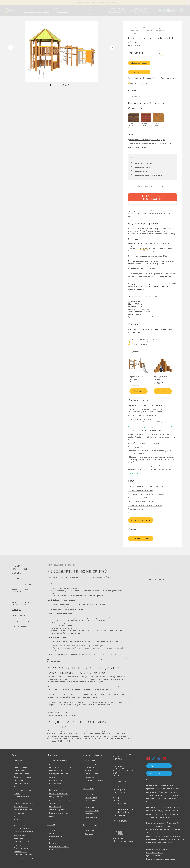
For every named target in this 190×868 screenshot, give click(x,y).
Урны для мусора (20, 770)
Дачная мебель (19, 760)
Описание (147, 76)
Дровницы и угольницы (22, 828)
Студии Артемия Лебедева (123, 840)
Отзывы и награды (92, 773)
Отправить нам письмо (138, 342)
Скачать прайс (55, 849)
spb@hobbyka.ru (119, 789)
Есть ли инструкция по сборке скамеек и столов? (163, 567)
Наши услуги (52, 754)
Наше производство (35, 9)
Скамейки (17, 763)
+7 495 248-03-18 (119, 781)
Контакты (46, 12)
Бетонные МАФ (19, 824)
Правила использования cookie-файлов (161, 858)
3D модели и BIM (91, 833)
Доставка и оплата (62, 12)
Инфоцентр (39, 12)
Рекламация (16, 611)
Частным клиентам (82, 8)
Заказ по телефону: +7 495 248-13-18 (143, 337)
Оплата (52, 829)
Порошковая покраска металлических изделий (145, 503)
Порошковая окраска (57, 789)
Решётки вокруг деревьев (23, 786)
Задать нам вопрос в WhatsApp (141, 340)
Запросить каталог (62, 9)
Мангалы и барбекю (21, 805)
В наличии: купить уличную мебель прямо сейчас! (95, 2)
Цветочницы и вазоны (22, 773)
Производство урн (92, 816)
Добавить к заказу (141, 61)
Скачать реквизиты (141, 518)
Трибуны (17, 792)
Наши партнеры (91, 770)
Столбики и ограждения (23, 796)
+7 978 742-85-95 (137, 10)
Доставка (53, 832)
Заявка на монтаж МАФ (20, 617)
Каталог (25, 9)
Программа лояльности (155, 851)
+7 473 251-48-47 (137, 8)
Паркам (89, 10)
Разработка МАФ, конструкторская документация (56, 783)
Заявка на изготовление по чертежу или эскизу (22, 604)
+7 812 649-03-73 (114, 10)
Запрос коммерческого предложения (20, 590)
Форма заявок (17, 576)
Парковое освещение (21, 779)
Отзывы (156, 76)
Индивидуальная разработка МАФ (141, 488)
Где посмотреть (55, 842)
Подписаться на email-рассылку (158, 779)
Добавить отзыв (141, 536)
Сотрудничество (89, 824)
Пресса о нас (89, 776)
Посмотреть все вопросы (157, 579)
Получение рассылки (19, 629)
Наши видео (89, 830)
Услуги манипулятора (136, 511)
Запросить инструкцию (142, 165)
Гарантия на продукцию (58, 839)
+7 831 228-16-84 (137, 13)
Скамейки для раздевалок (23, 854)
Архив (16, 815)
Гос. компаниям (81, 10)
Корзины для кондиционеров (24, 857)
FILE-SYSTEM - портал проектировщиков (152, 195)
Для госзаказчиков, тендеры (22, 582)
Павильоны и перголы (22, 783)
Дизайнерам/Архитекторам (85, 13)
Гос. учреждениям (95, 8)
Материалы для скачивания (59, 845)
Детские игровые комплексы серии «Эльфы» (144, 137)
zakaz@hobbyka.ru (115, 13)
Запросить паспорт (141, 169)
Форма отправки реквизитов (22, 597)
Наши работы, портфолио (94, 779)
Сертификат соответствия (143, 161)
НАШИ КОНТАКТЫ (120, 820)
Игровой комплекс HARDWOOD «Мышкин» (136, 377)
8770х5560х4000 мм (138, 95)
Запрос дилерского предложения (24, 623)
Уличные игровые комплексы (151, 141)
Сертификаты (90, 766)
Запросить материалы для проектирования (150, 173)
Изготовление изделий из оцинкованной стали (146, 485)
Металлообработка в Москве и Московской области (147, 492)
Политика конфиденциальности (158, 848)
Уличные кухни (19, 812)
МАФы (16, 819)
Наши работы (47, 9)
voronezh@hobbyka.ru (121, 811)
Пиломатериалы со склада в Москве (141, 500)
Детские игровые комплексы (24, 831)
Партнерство (88, 787)
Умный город (99, 13)
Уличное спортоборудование (24, 789)
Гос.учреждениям (91, 796)
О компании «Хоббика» (92, 754)
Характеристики (135, 76)
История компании (92, 760)
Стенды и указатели (21, 799)
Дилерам (25, 12)
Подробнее (133, 471)
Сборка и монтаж (56, 836)
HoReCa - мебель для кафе (23, 802)
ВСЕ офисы (124, 13)
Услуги (32, 12)
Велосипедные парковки (22, 776)
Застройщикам (98, 10)
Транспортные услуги (136, 507)
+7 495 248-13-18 (114, 8)
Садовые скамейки (20, 766)
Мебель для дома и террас (23, 809)
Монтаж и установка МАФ (138, 496)
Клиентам (51, 823)
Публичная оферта (153, 855)
